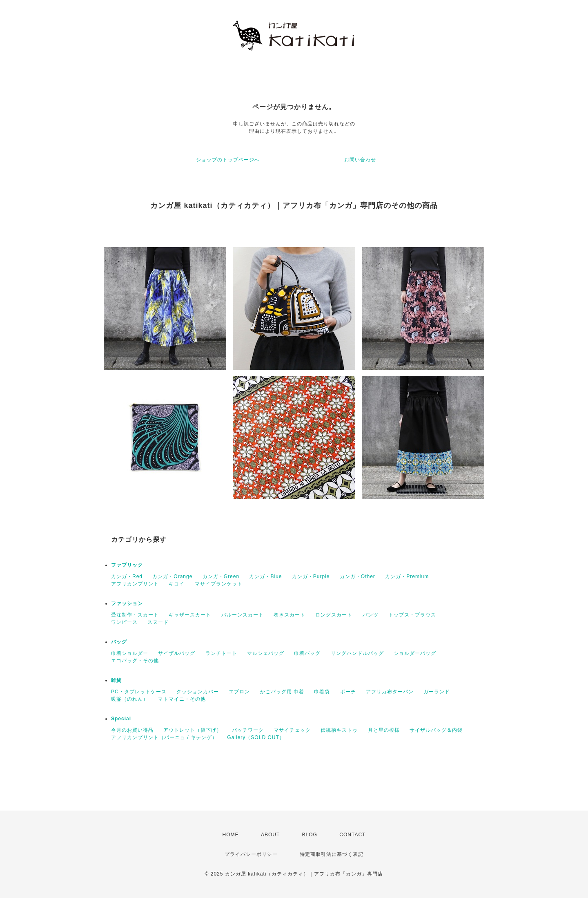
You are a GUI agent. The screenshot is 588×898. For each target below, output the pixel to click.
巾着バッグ (307, 653)
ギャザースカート (190, 615)
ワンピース (124, 622)
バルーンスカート (243, 615)
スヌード (158, 622)
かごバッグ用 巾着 (282, 692)
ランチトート (221, 653)
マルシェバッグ (266, 653)
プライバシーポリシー (251, 854)
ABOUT (270, 835)
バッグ (119, 642)
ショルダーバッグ (415, 653)
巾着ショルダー (130, 653)
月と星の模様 (384, 730)
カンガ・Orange (172, 576)
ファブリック (127, 565)
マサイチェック (292, 730)
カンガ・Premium (407, 576)
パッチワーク (248, 730)
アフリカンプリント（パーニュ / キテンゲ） (164, 737)
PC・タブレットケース (139, 692)
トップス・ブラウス (412, 615)
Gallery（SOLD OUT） (256, 737)
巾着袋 (322, 692)
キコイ (177, 584)
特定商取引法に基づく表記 (332, 854)
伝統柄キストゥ (339, 730)
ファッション (127, 603)
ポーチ (348, 692)
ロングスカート (334, 615)
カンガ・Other (357, 576)
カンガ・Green (221, 576)
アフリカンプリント (135, 584)
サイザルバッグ (177, 653)
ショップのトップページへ (228, 160)
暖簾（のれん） (130, 699)
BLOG (310, 835)
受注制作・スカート (135, 615)
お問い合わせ (360, 160)
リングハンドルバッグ (357, 653)
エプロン (239, 692)
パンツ (371, 615)
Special (121, 719)
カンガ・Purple (311, 576)
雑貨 (116, 680)
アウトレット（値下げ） (193, 730)
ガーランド (437, 692)
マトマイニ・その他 (182, 699)
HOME (231, 835)
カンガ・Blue (265, 576)
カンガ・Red (127, 576)
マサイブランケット (219, 584)
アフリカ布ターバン (390, 692)
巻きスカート (290, 615)
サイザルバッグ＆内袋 (436, 730)
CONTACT (352, 835)
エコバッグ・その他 (135, 661)
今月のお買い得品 (132, 730)
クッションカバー (198, 692)
